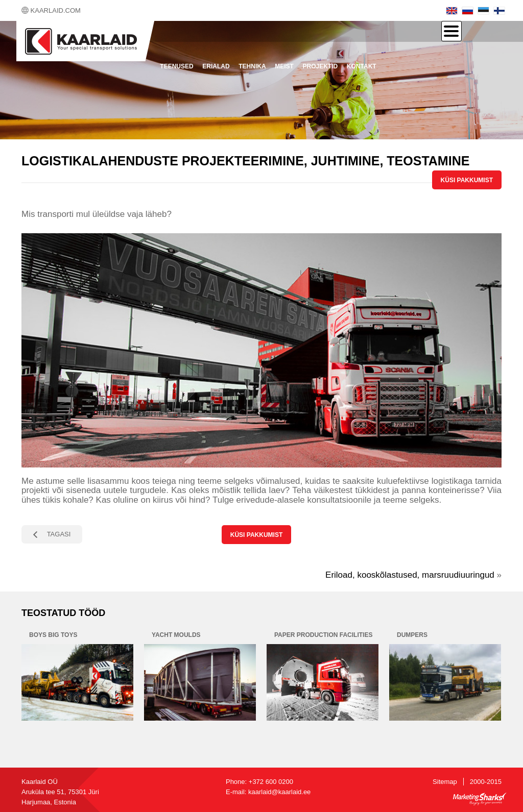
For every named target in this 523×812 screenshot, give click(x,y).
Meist (284, 66)
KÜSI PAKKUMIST (467, 180)
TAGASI (59, 534)
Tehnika (252, 66)
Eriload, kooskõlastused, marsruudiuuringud (410, 575)
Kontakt (362, 66)
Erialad (216, 66)
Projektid (320, 66)
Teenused (176, 66)
